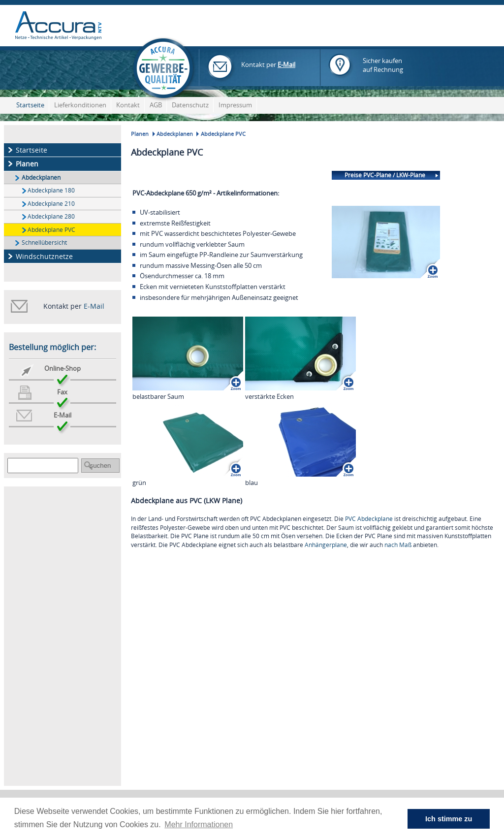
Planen (27, 164)
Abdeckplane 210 (51, 203)
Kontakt (128, 105)
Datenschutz (190, 105)
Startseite (30, 105)
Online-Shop (63, 369)
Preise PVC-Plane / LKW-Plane (385, 175)
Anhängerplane (326, 545)
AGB (156, 105)
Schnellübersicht (44, 242)
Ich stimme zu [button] (449, 819)
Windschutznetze (44, 256)
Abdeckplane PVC (51, 229)
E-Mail (286, 65)
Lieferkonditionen (80, 105)
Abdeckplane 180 (51, 190)
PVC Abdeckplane (369, 518)
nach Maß (398, 545)
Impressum (235, 105)
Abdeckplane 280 (51, 216)
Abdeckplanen (41, 177)
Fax (62, 392)
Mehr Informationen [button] (199, 824)
